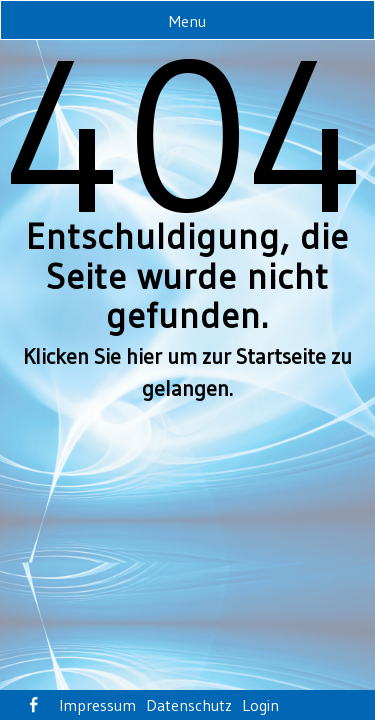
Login (260, 705)
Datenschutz (189, 705)
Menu (187, 21)
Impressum (97, 705)
